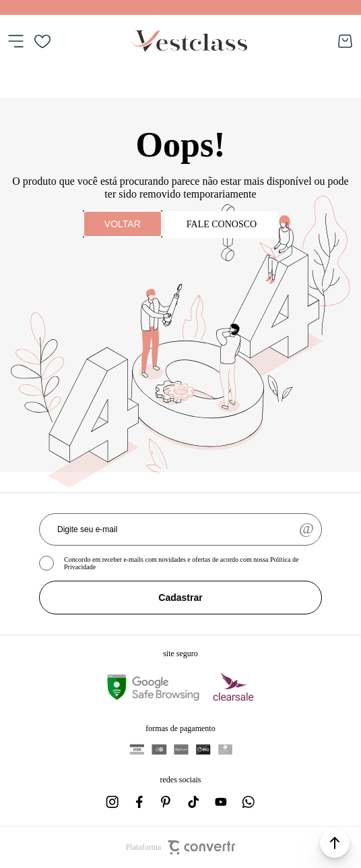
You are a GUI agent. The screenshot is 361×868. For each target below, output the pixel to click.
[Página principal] (189, 41)
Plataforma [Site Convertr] (181, 847)
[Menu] (16, 41)
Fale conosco (222, 224)
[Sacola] (345, 41)
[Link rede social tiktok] (194, 802)
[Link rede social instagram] (113, 802)
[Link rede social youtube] (221, 802)
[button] (335, 843)
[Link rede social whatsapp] (248, 802)
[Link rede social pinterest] (167, 802)
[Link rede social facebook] (140, 802)
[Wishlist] (42, 41)
